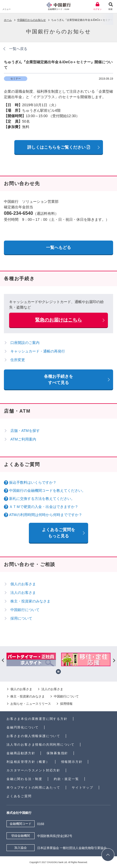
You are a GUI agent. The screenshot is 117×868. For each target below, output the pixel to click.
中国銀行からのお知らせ (31, 20)
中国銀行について (25, 610)
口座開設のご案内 (25, 343)
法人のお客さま (23, 593)
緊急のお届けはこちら (58, 320)
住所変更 (18, 360)
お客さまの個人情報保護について (33, 736)
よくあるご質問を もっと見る (58, 533)
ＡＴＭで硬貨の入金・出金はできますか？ (44, 507)
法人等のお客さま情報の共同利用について (41, 745)
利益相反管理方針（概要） (28, 762)
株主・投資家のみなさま (30, 601)
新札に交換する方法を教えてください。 (42, 499)
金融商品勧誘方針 (21, 753)
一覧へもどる (58, 247)
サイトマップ (83, 788)
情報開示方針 (72, 762)
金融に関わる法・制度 (24, 779)
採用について (21, 618)
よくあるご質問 (19, 796)
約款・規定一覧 (66, 779)
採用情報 (66, 704)
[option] (31, 660)
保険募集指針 (57, 753)
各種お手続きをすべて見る (58, 379)
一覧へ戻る (18, 49)
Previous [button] (3, 660)
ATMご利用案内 (23, 439)
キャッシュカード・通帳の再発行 (38, 351)
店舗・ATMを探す (25, 431)
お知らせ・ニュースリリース (31, 704)
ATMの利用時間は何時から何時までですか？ (46, 515)
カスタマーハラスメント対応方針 (33, 770)
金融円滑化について (23, 727)
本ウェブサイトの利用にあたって (33, 788)
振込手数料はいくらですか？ (33, 482)
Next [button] (114, 660)
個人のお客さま (23, 584)
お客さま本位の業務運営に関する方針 (37, 719)
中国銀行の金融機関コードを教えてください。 (47, 490)
